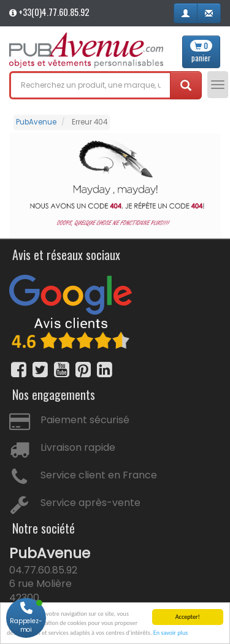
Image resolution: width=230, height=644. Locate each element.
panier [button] (201, 52)
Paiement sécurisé (85, 420)
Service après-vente (90, 503)
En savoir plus (171, 634)
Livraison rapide (78, 447)
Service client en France (99, 475)
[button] (186, 13)
